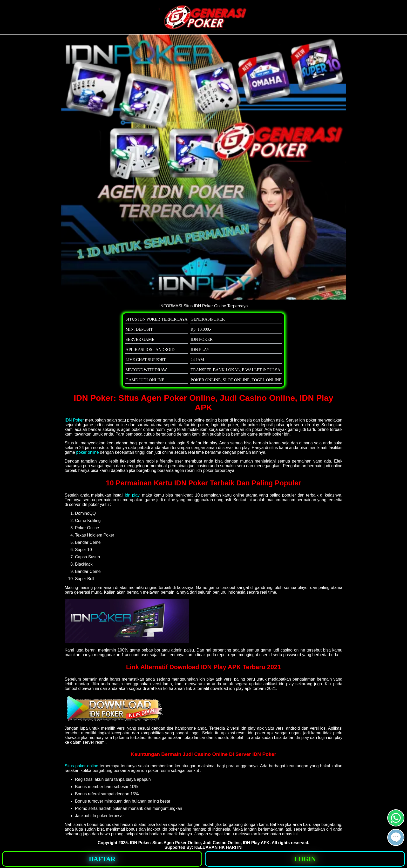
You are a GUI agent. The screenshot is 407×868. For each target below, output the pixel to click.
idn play (132, 495)
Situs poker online (82, 766)
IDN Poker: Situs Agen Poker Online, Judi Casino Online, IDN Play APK (200, 843)
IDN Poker (74, 420)
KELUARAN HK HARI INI (218, 847)
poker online (87, 452)
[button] (396, 837)
